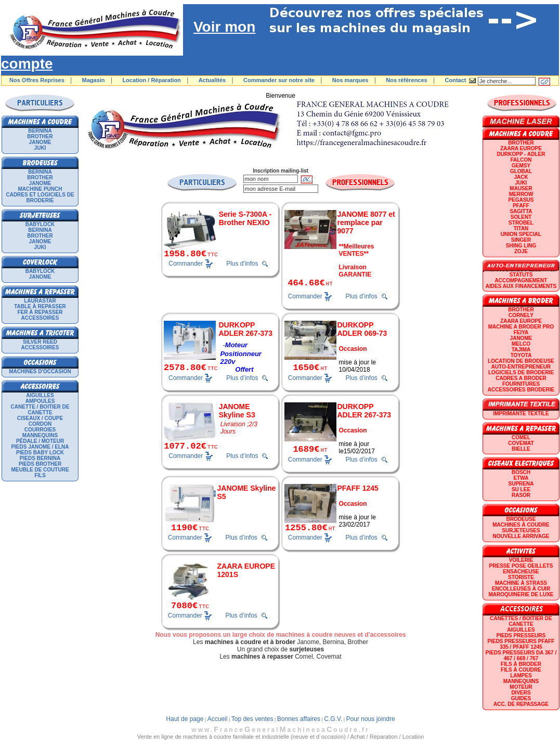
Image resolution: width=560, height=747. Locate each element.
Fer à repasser (40, 312)
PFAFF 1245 (358, 488)
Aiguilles (40, 395)
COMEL (521, 437)
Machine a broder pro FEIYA (521, 330)
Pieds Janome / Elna (40, 447)
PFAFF (521, 206)
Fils (40, 475)
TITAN (521, 228)
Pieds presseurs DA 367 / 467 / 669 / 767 (521, 656)
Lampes (521, 676)
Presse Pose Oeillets (521, 566)
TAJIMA (521, 350)
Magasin (94, 80)
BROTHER (40, 136)
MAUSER (521, 188)
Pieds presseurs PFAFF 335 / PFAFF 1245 (521, 644)
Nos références (407, 80)
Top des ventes (252, 719)
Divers (521, 693)
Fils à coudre (521, 670)
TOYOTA (521, 355)
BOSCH (521, 472)
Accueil (218, 719)
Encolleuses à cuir (521, 589)
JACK (521, 177)
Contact (456, 80)
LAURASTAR (40, 301)
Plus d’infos (242, 264)
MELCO (521, 344)
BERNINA (40, 131)
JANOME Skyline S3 (237, 411)
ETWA (521, 478)
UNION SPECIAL (521, 234)
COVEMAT (521, 443)
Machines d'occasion (40, 371)
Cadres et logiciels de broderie (40, 198)
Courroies (40, 430)
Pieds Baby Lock (40, 453)
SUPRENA (521, 484)
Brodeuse (521, 519)
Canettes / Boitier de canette (521, 621)
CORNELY (521, 315)
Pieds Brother (40, 464)
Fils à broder (521, 664)
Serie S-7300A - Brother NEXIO (245, 218)
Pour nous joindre (371, 719)
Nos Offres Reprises (37, 80)
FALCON (521, 160)
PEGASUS (521, 200)
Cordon (40, 424)
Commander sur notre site (279, 80)
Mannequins (40, 435)
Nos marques (350, 80)
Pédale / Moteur (40, 441)
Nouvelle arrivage (521, 536)
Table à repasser (40, 306)
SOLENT (521, 217)
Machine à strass (521, 583)
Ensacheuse (521, 572)
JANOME (40, 142)
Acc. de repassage (521, 704)
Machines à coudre (521, 525)
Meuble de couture (40, 470)
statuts (521, 275)
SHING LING (521, 246)
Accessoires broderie (521, 390)
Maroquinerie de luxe (521, 594)
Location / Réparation (151, 80)
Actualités (212, 80)
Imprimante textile (521, 414)
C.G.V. (333, 719)
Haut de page (185, 719)
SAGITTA (521, 211)
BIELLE (521, 449)
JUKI (40, 148)
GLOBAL (521, 171)
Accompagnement (521, 280)
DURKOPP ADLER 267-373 (245, 329)
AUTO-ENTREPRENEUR (521, 367)
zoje (521, 251)
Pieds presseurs (521, 635)
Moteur (521, 687)
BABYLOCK (40, 224)
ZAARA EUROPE (521, 148)
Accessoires (40, 318)
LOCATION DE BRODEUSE (521, 361)
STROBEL (521, 223)
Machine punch (40, 189)
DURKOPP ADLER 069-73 (362, 329)
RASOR (521, 495)
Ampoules (40, 401)
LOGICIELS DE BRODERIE (521, 372)
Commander (186, 263)
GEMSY (521, 166)
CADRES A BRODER (521, 378)
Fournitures (521, 384)
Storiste (521, 577)
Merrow (521, 194)
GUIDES (521, 698)
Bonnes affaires (299, 719)
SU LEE (521, 489)
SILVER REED (40, 342)
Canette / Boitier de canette (40, 410)
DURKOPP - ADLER (521, 154)
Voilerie (521, 560)
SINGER (521, 240)
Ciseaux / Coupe (40, 418)
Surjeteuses (521, 530)
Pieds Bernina (40, 458)
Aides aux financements (521, 286)
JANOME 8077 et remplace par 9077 (366, 222)
